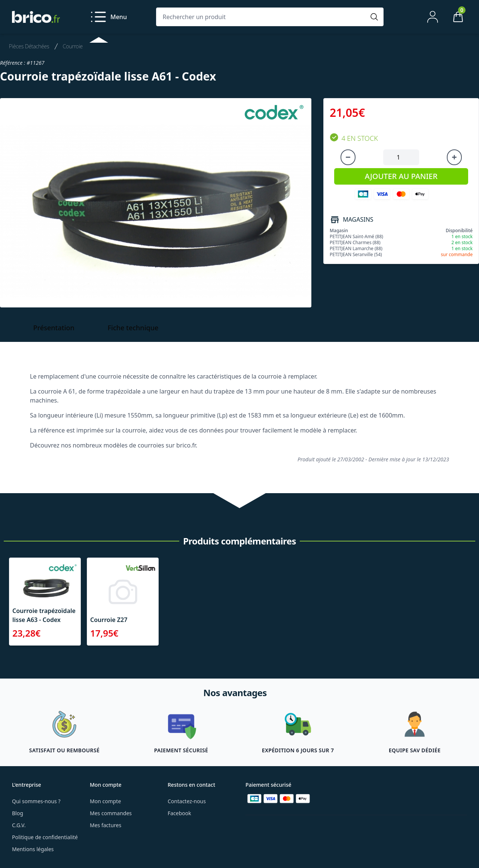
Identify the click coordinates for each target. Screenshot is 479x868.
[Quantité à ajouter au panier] (401, 157)
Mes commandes (111, 813)
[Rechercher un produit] (262, 17)
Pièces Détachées (29, 46)
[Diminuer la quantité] (348, 157)
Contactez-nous (187, 801)
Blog (18, 813)
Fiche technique (133, 328)
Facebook (179, 813)
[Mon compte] (433, 17)
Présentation (54, 328)
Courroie (73, 46)
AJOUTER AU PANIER (401, 176)
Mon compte (105, 801)
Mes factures (106, 825)
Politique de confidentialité (45, 837)
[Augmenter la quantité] (454, 157)
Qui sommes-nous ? (36, 801)
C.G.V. (19, 825)
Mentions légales (33, 849)
